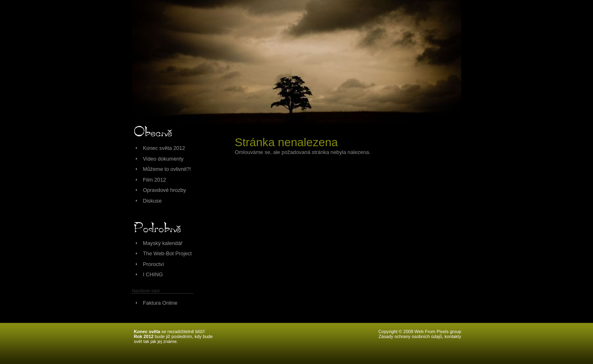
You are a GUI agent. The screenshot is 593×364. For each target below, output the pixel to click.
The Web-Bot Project (167, 253)
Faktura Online (160, 303)
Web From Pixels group (438, 331)
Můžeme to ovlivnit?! (167, 169)
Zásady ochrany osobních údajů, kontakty (420, 336)
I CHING (153, 274)
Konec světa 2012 (164, 148)
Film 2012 (154, 180)
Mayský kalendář (163, 243)
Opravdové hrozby (165, 190)
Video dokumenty (163, 159)
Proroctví (153, 264)
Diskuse (152, 201)
